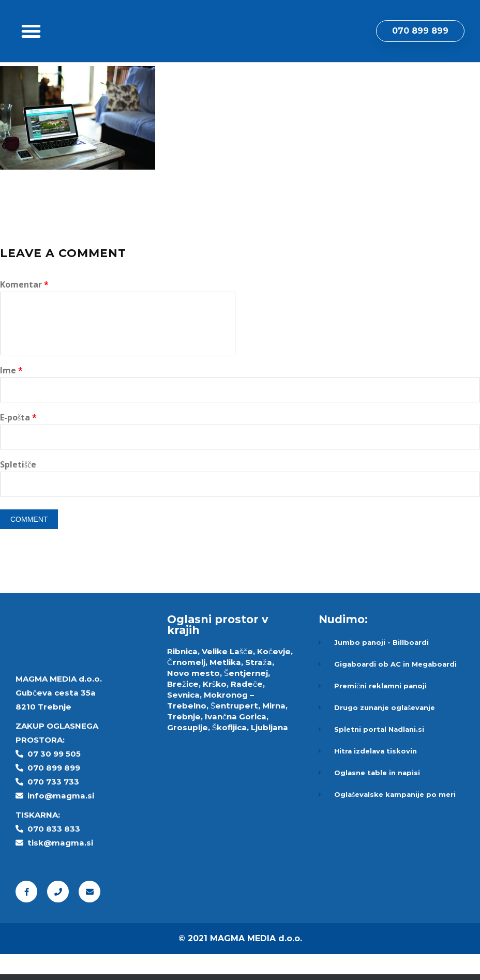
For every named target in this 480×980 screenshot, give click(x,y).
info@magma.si (61, 821)
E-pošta (18, 443)
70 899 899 (57, 794)
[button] (31, 44)
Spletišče (18, 490)
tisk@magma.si (60, 869)
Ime (11, 396)
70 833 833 (57, 855)
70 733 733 (56, 808)
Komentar (24, 310)
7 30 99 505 (57, 780)
